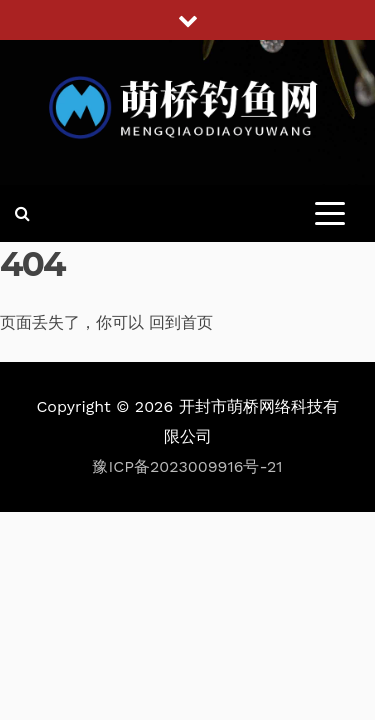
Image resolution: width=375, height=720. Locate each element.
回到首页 (181, 322)
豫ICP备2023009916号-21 (187, 466)
